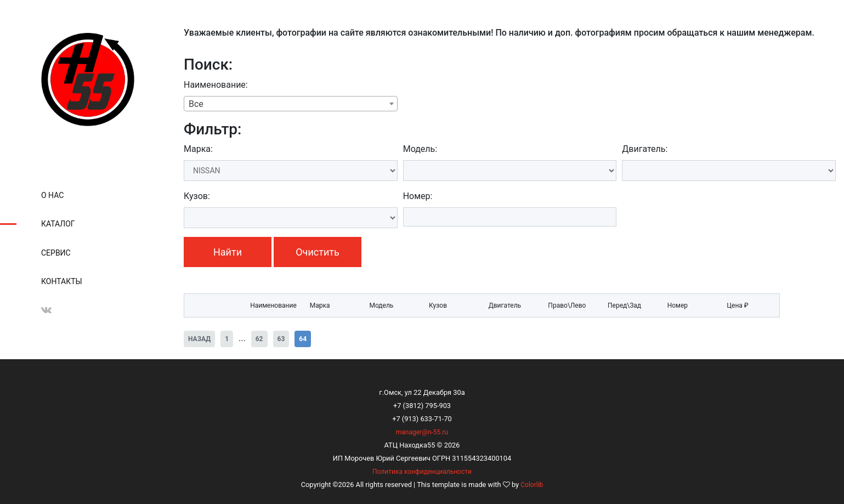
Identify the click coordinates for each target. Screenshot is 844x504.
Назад (199, 339)
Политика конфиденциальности (422, 472)
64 (303, 339)
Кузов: (197, 196)
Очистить (317, 252)
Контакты (62, 281)
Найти (228, 252)
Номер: (418, 196)
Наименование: (216, 85)
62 (259, 339)
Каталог (58, 224)
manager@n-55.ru (422, 432)
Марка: (198, 149)
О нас (52, 195)
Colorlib (532, 485)
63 (281, 339)
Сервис (56, 253)
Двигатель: (645, 149)
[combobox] (291, 104)
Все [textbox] (196, 104)
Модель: (420, 149)
